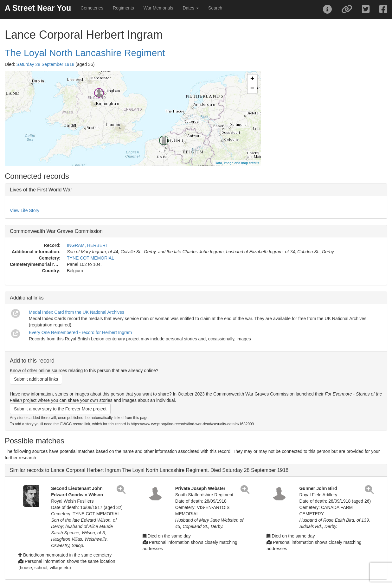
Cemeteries (92, 8)
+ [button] (252, 79)
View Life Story (25, 210)
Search (215, 8)
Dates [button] (190, 8)
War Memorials (158, 8)
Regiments (123, 8)
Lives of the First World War (41, 190)
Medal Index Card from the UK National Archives (77, 312)
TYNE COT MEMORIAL (90, 258)
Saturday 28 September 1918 (45, 64)
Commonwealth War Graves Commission (56, 231)
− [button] (252, 89)
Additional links (27, 298)
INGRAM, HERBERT (87, 245)
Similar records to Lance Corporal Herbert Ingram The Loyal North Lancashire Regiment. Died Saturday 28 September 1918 (149, 470)
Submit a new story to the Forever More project (60, 409)
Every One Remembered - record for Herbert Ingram (80, 332)
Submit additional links (36, 379)
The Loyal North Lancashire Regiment (85, 53)
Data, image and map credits (237, 163)
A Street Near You (38, 8)
